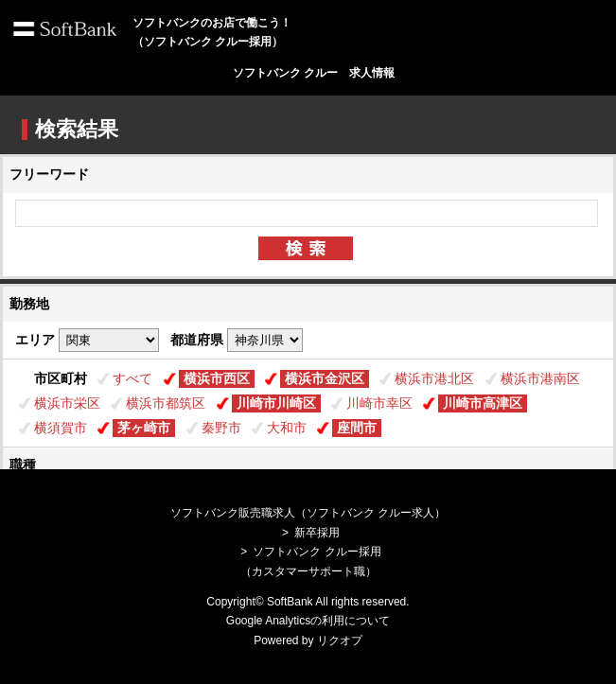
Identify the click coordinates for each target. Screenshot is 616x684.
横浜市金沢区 (325, 378)
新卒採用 (317, 533)
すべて (132, 378)
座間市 (357, 428)
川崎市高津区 (483, 403)
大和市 (287, 428)
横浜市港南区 (540, 378)
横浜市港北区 (434, 378)
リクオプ (340, 640)
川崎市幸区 (379, 403)
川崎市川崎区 (276, 403)
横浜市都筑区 (166, 403)
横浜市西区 (217, 378)
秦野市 (221, 428)
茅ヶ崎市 (144, 428)
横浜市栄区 (67, 403)
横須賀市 (61, 428)
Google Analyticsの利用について (308, 621)
